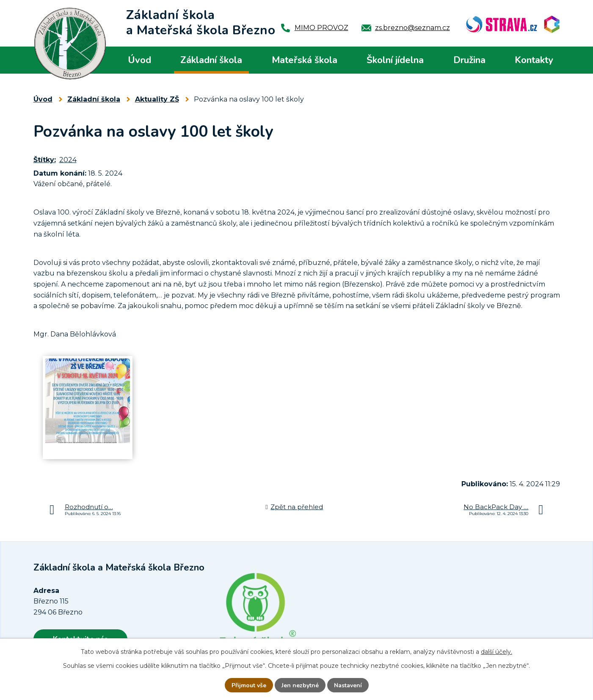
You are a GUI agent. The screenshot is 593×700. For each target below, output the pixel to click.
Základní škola (211, 60)
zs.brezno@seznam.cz (412, 28)
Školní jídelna (395, 60)
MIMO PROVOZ (321, 28)
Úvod (139, 60)
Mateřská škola (305, 60)
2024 (68, 160)
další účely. (496, 652)
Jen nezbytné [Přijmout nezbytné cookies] (300, 685)
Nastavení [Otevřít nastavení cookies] (348, 685)
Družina (469, 60)
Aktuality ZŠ (157, 99)
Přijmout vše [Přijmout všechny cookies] (249, 685)
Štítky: (45, 160)
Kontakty (534, 60)
